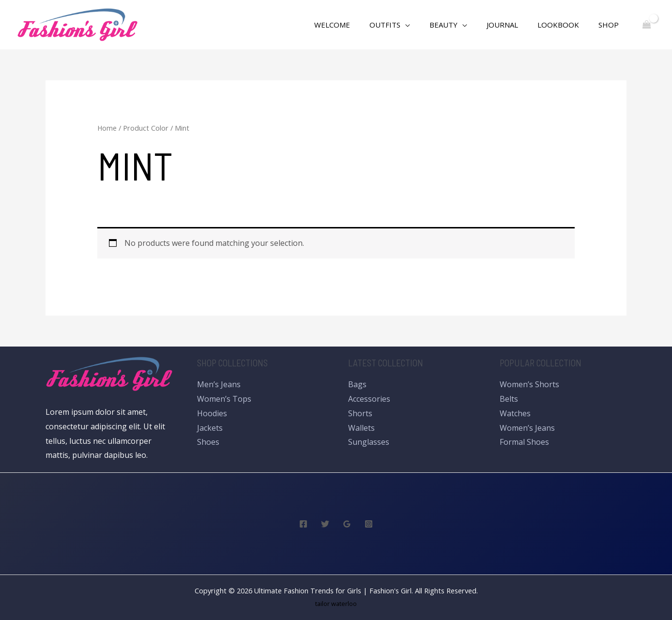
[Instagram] (369, 524)
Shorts (360, 413)
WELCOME (359, 25)
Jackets (210, 428)
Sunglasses (369, 442)
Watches (515, 413)
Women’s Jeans (527, 428)
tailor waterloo (336, 603)
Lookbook (565, 25)
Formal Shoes (524, 442)
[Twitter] (325, 524)
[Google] (347, 524)
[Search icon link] (318, 25)
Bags (357, 384)
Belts (509, 399)
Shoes (208, 442)
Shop (611, 25)
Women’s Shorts (529, 384)
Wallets (361, 428)
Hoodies (212, 413)
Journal (514, 25)
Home (107, 128)
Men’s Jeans (219, 384)
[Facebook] (303, 524)
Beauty (460, 25)
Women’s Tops (224, 399)
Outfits (407, 25)
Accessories (369, 399)
